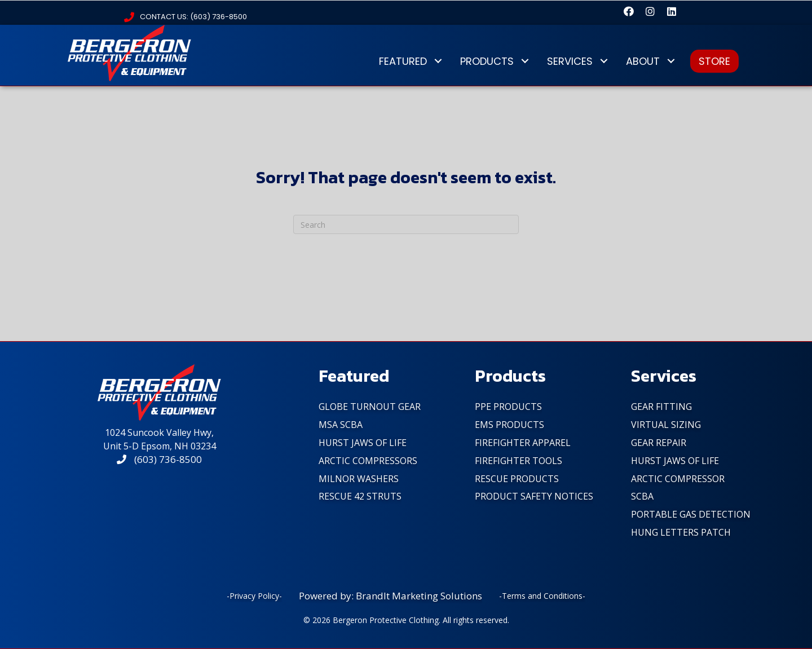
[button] (629, 11)
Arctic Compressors (368, 461)
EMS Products (509, 425)
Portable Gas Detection (691, 514)
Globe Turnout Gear (370, 407)
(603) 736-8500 (159, 459)
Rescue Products (517, 479)
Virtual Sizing (666, 425)
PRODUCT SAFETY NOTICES (534, 496)
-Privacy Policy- (254, 596)
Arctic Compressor (678, 479)
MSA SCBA (341, 425)
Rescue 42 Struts (360, 496)
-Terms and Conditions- (542, 596)
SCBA (642, 496)
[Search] (406, 224)
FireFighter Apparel (523, 443)
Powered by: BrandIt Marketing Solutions (390, 596)
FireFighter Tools (518, 461)
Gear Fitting (661, 407)
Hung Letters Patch (681, 532)
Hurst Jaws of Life (363, 443)
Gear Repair (659, 443)
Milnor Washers (359, 479)
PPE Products (508, 407)
